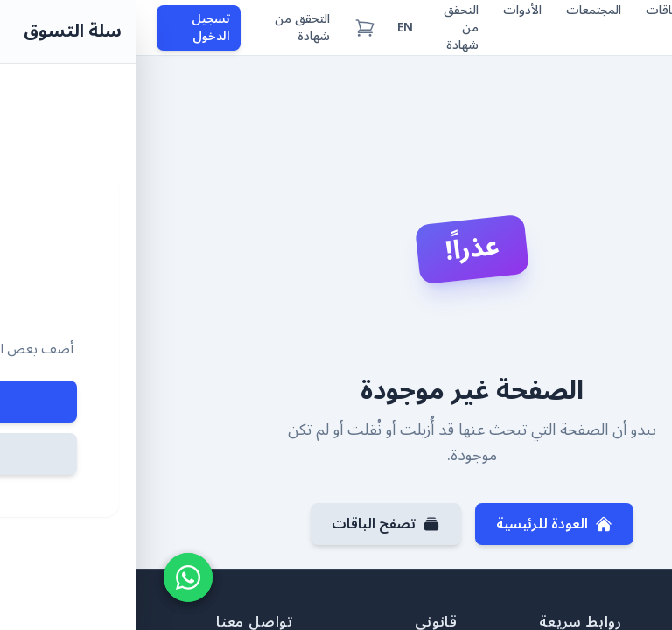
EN (269, 28)
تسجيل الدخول (75, 28)
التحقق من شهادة (167, 28)
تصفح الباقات (250, 524)
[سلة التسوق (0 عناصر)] (229, 28)
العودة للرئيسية (419, 524)
